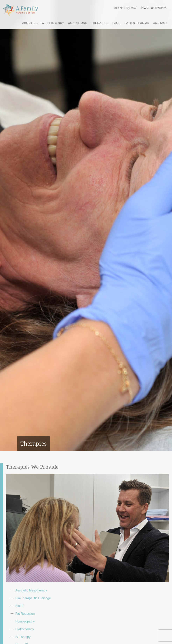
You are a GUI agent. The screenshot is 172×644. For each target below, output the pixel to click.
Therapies (100, 23)
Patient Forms (137, 23)
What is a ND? (53, 23)
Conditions (78, 23)
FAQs (116, 23)
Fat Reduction (25, 614)
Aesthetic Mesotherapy (31, 590)
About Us (30, 23)
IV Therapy (23, 637)
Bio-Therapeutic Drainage (33, 598)
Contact (160, 23)
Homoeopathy (25, 621)
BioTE (20, 606)
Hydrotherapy (25, 629)
